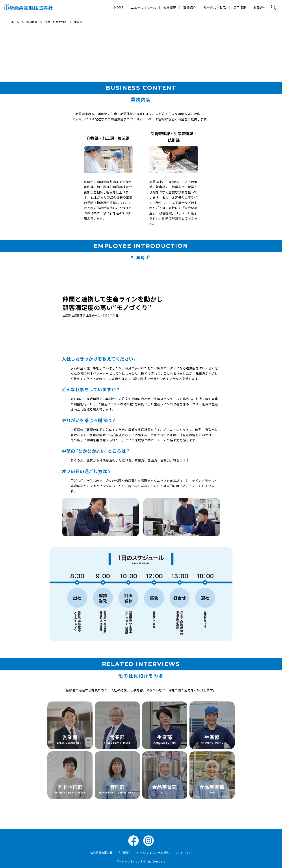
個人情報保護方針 (101, 852)
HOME (119, 7)
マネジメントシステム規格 (152, 852)
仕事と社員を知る (56, 22)
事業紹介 (190, 7)
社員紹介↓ (258, 50)
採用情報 (240, 7)
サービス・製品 (215, 7)
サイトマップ (183, 852)
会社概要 (170, 7)
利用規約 (124, 852)
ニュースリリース (143, 7)
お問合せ (260, 7)
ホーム (15, 22)
